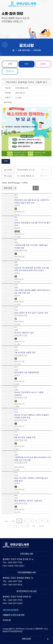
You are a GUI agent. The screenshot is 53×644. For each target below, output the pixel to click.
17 (10, 526)
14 (36, 521)
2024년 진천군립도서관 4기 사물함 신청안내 (29, 394)
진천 (26, 64)
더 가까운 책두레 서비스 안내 (28, 176)
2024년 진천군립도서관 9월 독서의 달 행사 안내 (32, 224)
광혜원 (43, 64)
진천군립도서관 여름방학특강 (26, 372)
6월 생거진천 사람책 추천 (25, 437)
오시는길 (7, 620)
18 (16, 526)
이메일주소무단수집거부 (14, 615)
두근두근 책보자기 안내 (24, 333)
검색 (36, 188)
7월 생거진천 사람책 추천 (25, 353)
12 (25, 521)
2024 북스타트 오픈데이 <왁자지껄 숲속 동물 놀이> (31, 479)
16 (47, 521)
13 (31, 521)
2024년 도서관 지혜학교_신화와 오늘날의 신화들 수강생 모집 (32, 416)
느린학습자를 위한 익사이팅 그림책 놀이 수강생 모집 (31, 246)
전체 (10, 64)
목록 (6, 161)
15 (42, 521)
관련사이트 (26, 639)
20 (27, 526)
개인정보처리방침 (11, 610)
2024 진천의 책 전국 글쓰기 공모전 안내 (31, 313)
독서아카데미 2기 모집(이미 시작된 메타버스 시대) (28, 170)
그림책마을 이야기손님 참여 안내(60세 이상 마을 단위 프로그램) (33, 459)
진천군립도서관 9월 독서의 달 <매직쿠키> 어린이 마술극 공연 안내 (32, 201)
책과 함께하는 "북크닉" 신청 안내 (28, 501)
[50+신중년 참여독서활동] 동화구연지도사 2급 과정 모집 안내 (32, 292)
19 (22, 526)
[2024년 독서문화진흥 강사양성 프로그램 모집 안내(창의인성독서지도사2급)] (32, 269)
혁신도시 (10, 71)
